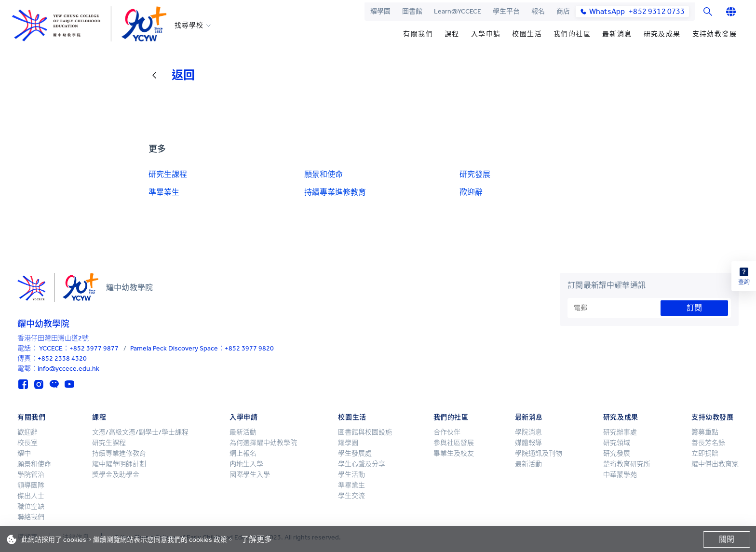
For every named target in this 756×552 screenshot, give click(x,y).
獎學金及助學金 (116, 475)
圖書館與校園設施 (365, 432)
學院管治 (31, 475)
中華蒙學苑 (620, 475)
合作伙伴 (447, 432)
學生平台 (506, 11)
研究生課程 (168, 174)
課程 (452, 34)
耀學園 (380, 11)
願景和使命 (324, 174)
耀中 (24, 453)
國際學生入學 (250, 475)
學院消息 (528, 432)
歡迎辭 (471, 192)
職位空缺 (31, 506)
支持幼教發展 (715, 34)
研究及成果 (662, 34)
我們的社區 (572, 34)
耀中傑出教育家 (715, 464)
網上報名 (243, 453)
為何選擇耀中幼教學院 (263, 443)
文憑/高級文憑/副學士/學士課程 (140, 432)
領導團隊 (31, 485)
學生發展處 (355, 453)
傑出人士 (31, 496)
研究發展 (475, 174)
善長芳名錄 (708, 443)
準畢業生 (164, 192)
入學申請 (486, 34)
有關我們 (418, 34)
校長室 (27, 443)
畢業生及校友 (454, 453)
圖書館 (412, 11)
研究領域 (617, 443)
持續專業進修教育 (335, 192)
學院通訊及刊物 (539, 453)
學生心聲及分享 (362, 464)
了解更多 (256, 539)
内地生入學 (246, 464)
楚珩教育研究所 (627, 464)
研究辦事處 (620, 432)
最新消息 (617, 34)
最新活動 (243, 432)
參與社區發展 (454, 443)
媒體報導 (528, 443)
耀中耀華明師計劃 (119, 464)
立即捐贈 (705, 453)
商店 (563, 11)
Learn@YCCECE (458, 11)
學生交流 (351, 496)
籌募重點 (705, 432)
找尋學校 (189, 26)
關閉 (727, 539)
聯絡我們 (31, 517)
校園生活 (527, 34)
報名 (538, 11)
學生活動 (351, 475)
